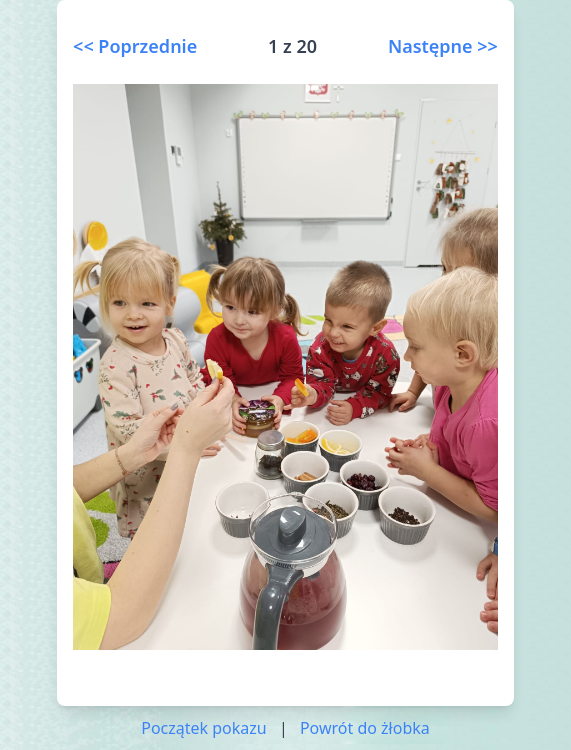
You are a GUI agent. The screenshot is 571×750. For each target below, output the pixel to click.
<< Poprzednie (135, 46)
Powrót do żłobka (365, 728)
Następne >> (443, 46)
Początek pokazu (204, 728)
